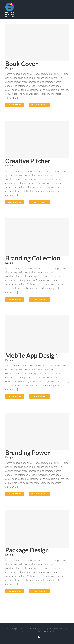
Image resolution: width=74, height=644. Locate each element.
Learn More (15, 105)
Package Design (27, 550)
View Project (39, 105)
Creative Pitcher (28, 161)
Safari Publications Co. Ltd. (44, 632)
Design (9, 68)
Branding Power (28, 453)
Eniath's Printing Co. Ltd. (36, 629)
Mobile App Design (32, 355)
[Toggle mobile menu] (67, 7)
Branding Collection (33, 258)
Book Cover (21, 64)
